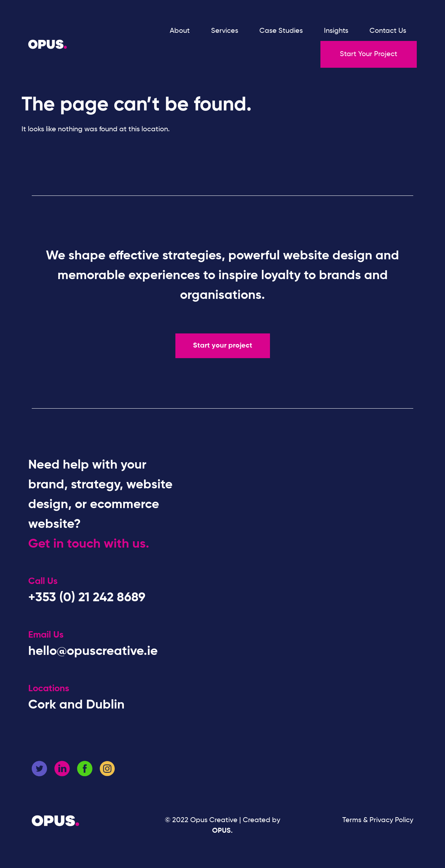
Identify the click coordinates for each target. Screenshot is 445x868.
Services (225, 31)
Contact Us (388, 31)
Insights (336, 31)
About (180, 31)
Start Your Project (369, 54)
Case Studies (281, 31)
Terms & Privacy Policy (378, 820)
